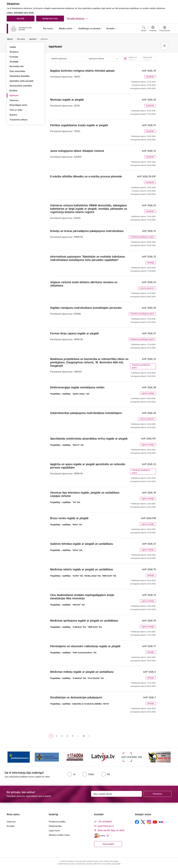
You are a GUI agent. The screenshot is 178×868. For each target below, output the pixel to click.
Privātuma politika (57, 822)
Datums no (133, 57)
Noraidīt (21, 18)
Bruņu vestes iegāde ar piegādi (69, 518)
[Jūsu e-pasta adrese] (116, 794)
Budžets (13, 91)
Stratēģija (14, 62)
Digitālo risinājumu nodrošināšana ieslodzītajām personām (86, 308)
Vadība (13, 47)
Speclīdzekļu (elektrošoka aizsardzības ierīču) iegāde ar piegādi (89, 439)
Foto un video (16, 110)
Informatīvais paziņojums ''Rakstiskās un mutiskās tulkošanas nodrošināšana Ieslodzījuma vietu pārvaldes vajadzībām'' (88, 258)
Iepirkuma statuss (96, 59)
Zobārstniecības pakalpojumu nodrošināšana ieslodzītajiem (86, 413)
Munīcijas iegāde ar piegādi (67, 100)
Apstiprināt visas (50, 18)
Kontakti (11, 826)
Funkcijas (14, 57)
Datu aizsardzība (17, 71)
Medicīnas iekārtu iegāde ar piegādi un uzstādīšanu (82, 569)
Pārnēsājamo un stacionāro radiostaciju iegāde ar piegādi (85, 646)
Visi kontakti (108, 844)
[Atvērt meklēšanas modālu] (144, 29)
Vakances (14, 100)
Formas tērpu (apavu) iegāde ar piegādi (74, 333)
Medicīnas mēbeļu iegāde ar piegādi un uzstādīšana (82, 672)
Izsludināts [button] (150, 77)
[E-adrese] (100, 836)
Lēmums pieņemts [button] (147, 288)
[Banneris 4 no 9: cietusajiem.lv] (103, 757)
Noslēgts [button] (151, 263)
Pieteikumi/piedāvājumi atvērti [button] (142, 237)
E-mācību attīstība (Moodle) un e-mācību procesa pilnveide (86, 176)
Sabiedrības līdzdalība (20, 76)
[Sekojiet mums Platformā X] (143, 822)
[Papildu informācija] (108, 836)
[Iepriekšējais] (13, 757)
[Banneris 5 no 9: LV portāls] (131, 757)
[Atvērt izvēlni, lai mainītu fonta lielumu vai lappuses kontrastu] (165, 29)
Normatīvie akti (17, 66)
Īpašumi (13, 115)
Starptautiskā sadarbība (21, 86)
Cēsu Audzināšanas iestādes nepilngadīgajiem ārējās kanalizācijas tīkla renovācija (82, 597)
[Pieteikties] (158, 794)
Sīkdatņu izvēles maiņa (59, 835)
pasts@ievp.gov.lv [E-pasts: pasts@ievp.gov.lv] (106, 826)
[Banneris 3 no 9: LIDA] (75, 757)
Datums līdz (148, 57)
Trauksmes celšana (18, 120)
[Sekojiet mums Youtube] (155, 822)
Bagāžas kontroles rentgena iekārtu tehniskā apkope (82, 71)
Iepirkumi (14, 95)
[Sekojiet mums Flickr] (161, 822)
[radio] (71, 774)
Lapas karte (54, 830)
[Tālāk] (165, 757)
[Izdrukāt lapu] (165, 46)
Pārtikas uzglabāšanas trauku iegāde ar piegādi (79, 125)
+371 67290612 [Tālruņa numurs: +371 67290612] (105, 822)
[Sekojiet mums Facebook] (137, 822)
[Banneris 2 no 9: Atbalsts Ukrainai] (47, 757)
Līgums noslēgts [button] (148, 393)
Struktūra (14, 52)
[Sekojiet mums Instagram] (149, 822)
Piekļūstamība (55, 826)
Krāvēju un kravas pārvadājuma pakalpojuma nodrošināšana (87, 231)
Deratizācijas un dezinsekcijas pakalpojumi (76, 697)
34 (84, 736)
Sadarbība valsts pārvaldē (21, 81)
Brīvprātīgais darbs (18, 105)
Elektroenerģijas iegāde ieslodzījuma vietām (77, 387)
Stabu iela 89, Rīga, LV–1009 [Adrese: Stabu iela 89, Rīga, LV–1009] (111, 830)
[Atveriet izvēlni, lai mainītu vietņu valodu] (153, 29)
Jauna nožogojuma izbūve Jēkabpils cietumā (77, 151)
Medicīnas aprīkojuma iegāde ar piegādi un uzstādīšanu (84, 621)
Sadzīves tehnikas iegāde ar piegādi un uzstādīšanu (82, 544)
